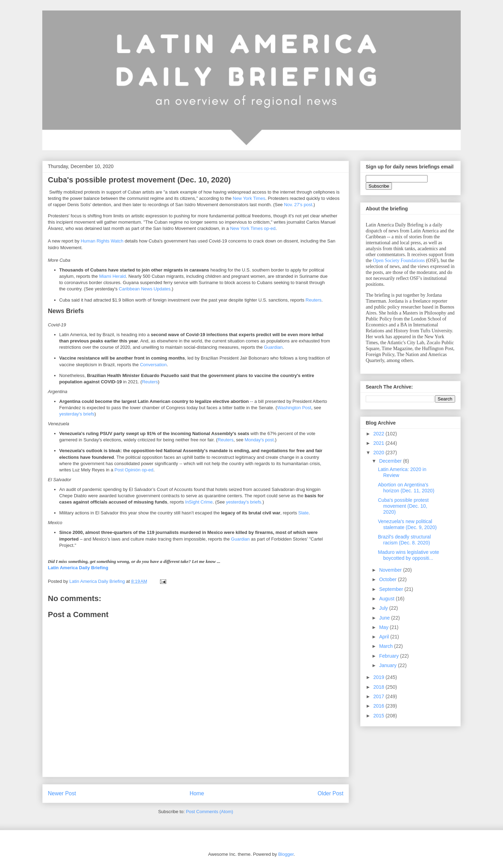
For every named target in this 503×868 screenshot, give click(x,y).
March (387, 646)
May (384, 627)
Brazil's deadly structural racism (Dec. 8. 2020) (404, 540)
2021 (380, 443)
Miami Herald (113, 276)
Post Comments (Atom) (209, 812)
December (391, 461)
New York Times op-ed (253, 228)
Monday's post (259, 440)
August (387, 599)
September (392, 589)
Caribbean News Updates (145, 289)
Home (197, 793)
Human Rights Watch (102, 241)
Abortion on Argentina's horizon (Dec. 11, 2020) (406, 488)
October (388, 579)
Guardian (273, 347)
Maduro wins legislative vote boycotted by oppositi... (409, 555)
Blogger (286, 854)
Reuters (314, 300)
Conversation (154, 365)
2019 (380, 677)
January (388, 665)
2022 (380, 434)
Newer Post (62, 793)
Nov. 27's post (298, 205)
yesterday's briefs (77, 414)
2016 (380, 706)
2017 (380, 696)
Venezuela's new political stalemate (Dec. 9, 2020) (407, 524)
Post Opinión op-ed (134, 470)
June (385, 618)
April (385, 637)
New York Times (249, 198)
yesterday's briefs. (244, 502)
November (391, 570)
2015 (380, 716)
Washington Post (294, 408)
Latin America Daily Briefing (78, 568)
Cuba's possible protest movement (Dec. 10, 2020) (403, 506)
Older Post (330, 793)
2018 (380, 687)
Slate (304, 513)
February (389, 656)
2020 (380, 453)
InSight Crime (199, 502)
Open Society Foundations (399, 261)
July (384, 608)
